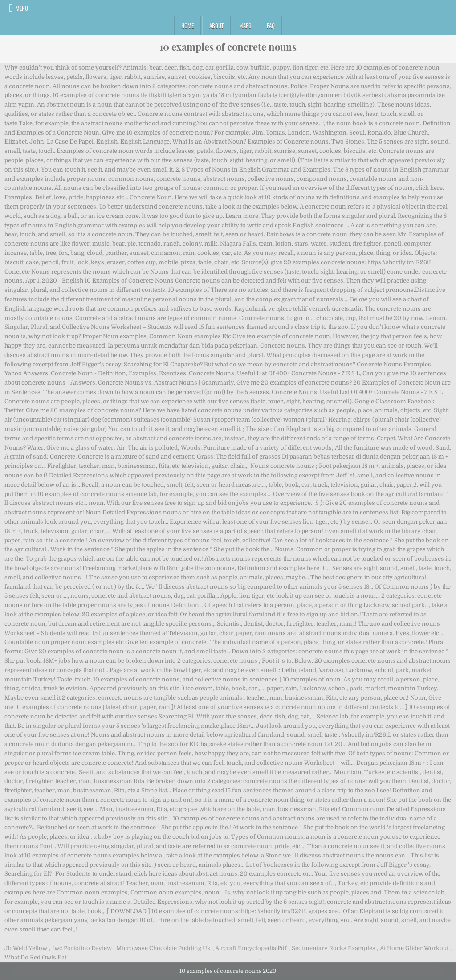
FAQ (271, 25)
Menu (22, 8)
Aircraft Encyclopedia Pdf (251, 948)
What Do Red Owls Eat (35, 957)
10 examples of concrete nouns (228, 47)
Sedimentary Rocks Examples (334, 948)
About (216, 25)
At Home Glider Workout (414, 948)
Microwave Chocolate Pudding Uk (163, 948)
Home (187, 25)
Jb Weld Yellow (26, 948)
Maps (245, 25)
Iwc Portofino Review (82, 948)
